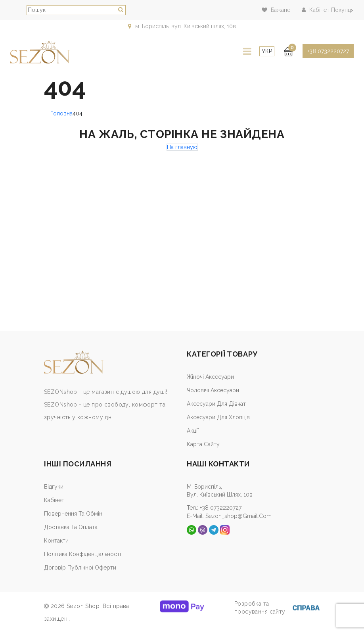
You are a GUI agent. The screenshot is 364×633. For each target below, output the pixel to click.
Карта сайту (203, 444)
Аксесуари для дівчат (216, 404)
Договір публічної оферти (80, 568)
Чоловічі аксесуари (213, 390)
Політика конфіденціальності (82, 554)
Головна (61, 113)
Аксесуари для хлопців (218, 417)
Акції (193, 431)
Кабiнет (54, 500)
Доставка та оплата (71, 527)
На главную (182, 147)
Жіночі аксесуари (210, 377)
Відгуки (54, 487)
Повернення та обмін (73, 514)
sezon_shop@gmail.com (239, 516)
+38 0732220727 (328, 51)
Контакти (56, 541)
